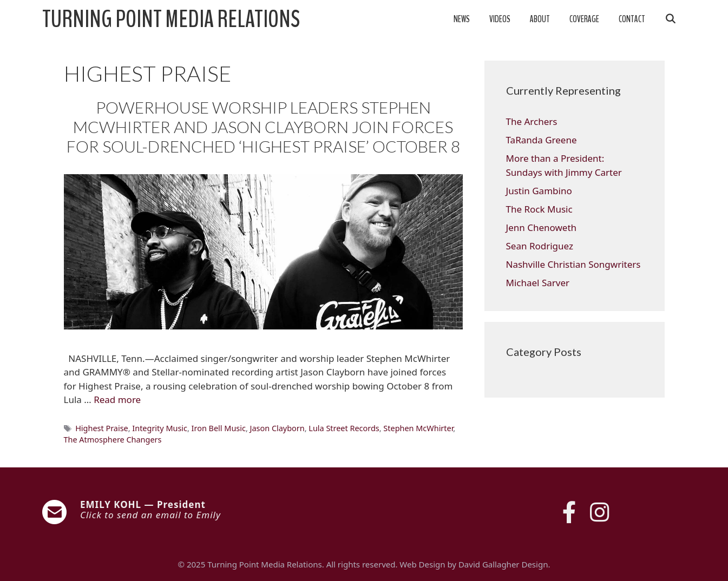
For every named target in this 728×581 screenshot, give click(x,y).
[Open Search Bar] (671, 19)
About (540, 19)
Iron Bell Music (219, 428)
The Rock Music (539, 209)
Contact (632, 19)
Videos (500, 19)
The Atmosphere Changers (113, 440)
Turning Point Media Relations (171, 19)
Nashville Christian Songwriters (573, 264)
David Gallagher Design (503, 564)
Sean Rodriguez (540, 246)
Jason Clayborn (277, 428)
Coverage (584, 19)
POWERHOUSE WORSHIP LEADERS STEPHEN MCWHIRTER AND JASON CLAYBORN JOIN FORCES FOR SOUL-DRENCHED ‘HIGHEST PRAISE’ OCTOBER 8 (263, 127)
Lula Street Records (344, 428)
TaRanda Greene (542, 140)
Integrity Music (160, 428)
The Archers (532, 121)
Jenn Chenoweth (542, 227)
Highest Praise (102, 428)
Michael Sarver (538, 283)
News (462, 19)
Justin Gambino (539, 191)
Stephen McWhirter (418, 428)
